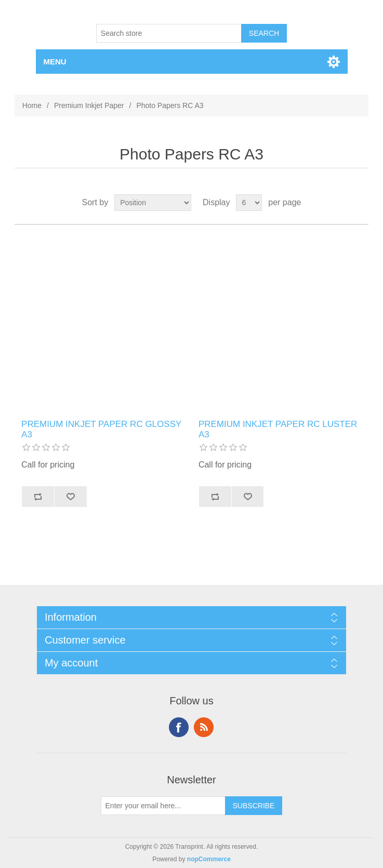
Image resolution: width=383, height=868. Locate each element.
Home (32, 105)
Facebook (179, 727)
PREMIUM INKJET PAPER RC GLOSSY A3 (101, 429)
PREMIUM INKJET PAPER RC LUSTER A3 (278, 429)
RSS (204, 727)
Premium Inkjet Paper (89, 105)
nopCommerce (209, 859)
